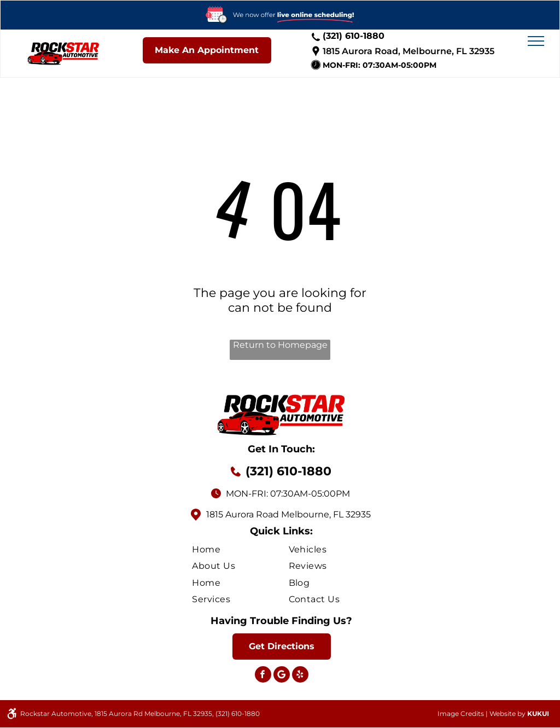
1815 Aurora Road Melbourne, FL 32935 (288, 514)
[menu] (536, 41)
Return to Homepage (280, 345)
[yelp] (300, 676)
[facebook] (263, 676)
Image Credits (461, 714)
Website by (507, 714)
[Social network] (282, 676)
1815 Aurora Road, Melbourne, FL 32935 (409, 51)
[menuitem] (240, 549)
